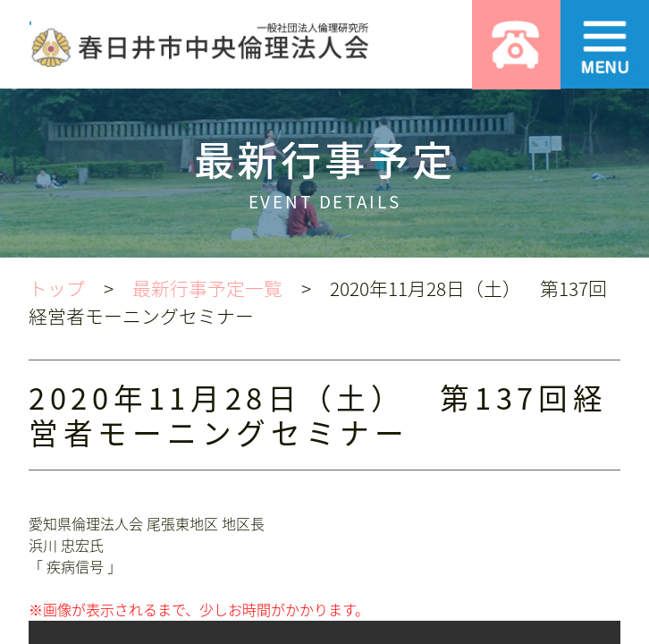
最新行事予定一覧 (207, 288)
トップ (57, 288)
